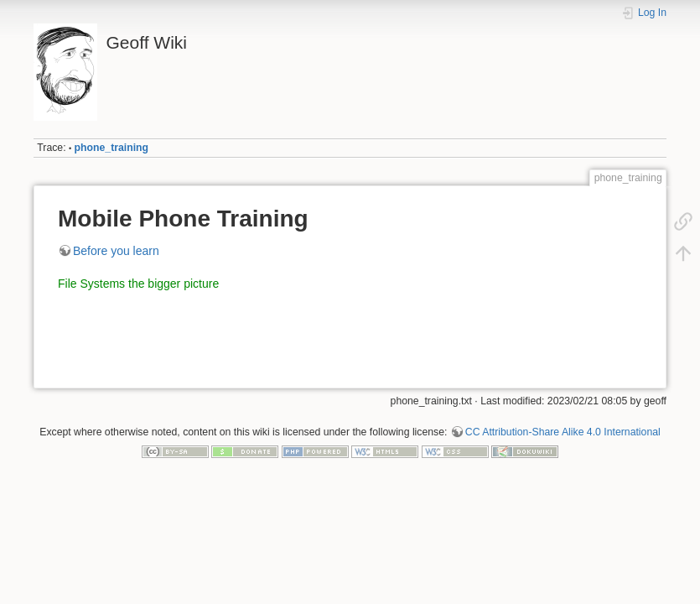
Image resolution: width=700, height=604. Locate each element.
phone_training (111, 148)
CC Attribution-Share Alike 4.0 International (563, 432)
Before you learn (116, 251)
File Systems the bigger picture (138, 284)
